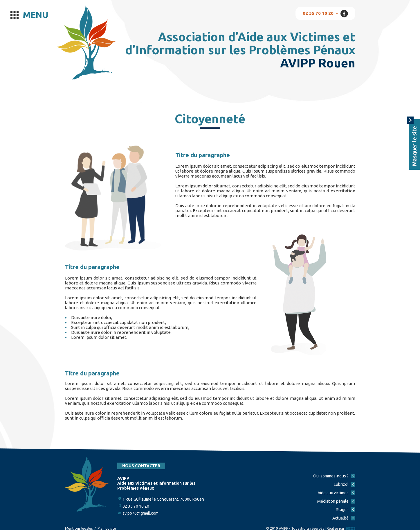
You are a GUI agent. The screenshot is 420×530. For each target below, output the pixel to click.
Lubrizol (341, 484)
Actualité (340, 518)
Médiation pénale (333, 501)
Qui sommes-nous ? (331, 476)
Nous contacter (141, 466)
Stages (342, 510)
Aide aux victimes (333, 493)
